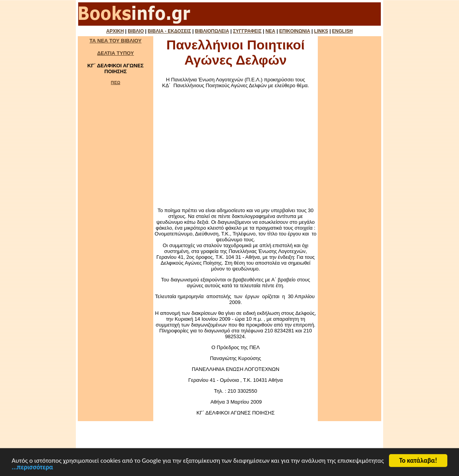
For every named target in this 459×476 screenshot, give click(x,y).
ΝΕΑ (270, 31)
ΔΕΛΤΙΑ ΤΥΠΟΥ (116, 53)
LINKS (321, 31)
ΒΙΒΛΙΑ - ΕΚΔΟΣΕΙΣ (169, 31)
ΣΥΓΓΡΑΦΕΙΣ (247, 31)
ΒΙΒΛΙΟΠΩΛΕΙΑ (212, 31)
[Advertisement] (236, 148)
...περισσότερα (32, 468)
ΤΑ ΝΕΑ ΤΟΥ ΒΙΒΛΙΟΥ (116, 41)
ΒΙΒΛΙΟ (136, 31)
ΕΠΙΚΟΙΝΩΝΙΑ (295, 31)
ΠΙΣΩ (116, 83)
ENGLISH (342, 31)
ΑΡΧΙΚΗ (115, 31)
